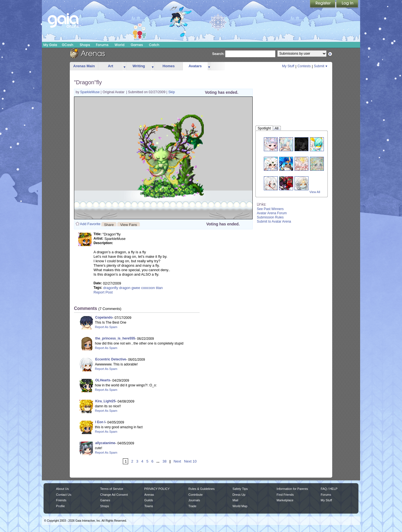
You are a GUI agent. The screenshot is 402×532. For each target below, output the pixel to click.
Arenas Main (84, 66)
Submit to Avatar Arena (274, 222)
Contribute (196, 495)
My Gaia (50, 45)
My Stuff (288, 66)
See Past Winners (270, 209)
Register (323, 4)
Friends (61, 500)
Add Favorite (90, 224)
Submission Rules (270, 217)
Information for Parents (292, 489)
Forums (102, 45)
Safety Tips (240, 489)
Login (347, 4)
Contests (304, 66)
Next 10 (190, 461)
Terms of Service (112, 489)
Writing (139, 66)
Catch (154, 45)
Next (177, 461)
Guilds (149, 500)
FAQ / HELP (329, 489)
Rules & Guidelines (202, 489)
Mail (235, 500)
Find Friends (285, 495)
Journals (194, 500)
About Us (62, 489)
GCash (68, 45)
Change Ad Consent (114, 495)
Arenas (149, 495)
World (119, 45)
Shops (85, 45)
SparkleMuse (90, 92)
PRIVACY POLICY (157, 489)
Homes (168, 66)
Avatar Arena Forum (272, 213)
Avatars (195, 66)
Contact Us (64, 495)
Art (111, 66)
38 (164, 461)
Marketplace (285, 500)
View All (315, 192)
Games (137, 45)
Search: (218, 54)
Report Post (103, 292)
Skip (172, 92)
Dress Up (239, 495)
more (125, 66)
